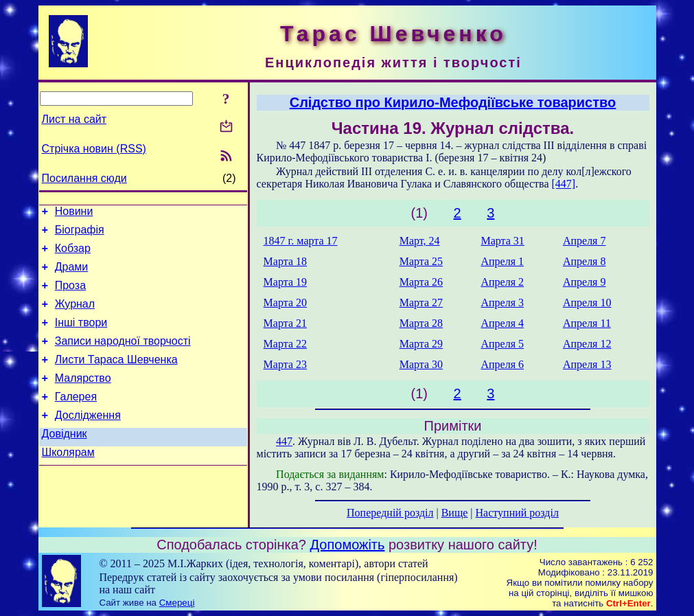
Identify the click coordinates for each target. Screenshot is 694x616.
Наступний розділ (517, 513)
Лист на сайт (74, 119)
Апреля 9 (585, 282)
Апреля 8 (585, 261)
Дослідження (88, 440)
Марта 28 (421, 323)
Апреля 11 (587, 323)
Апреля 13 (587, 364)
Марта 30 (421, 364)
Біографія (80, 234)
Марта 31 (502, 241)
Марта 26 (421, 282)
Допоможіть (348, 545)
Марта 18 (285, 261)
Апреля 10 (587, 303)
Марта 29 (421, 344)
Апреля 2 (502, 282)
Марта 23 (285, 364)
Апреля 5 (502, 344)
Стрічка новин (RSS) (94, 149)
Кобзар (73, 254)
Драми (72, 275)
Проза (70, 296)
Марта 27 (421, 303)
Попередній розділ (390, 513)
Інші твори (81, 337)
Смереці (177, 603)
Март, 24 (420, 241)
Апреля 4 (502, 323)
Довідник (65, 460)
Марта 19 (285, 282)
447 (284, 441)
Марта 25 (421, 261)
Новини (74, 213)
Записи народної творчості (123, 357)
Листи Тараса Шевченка (116, 378)
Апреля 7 (585, 241)
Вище (455, 513)
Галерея (76, 419)
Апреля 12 (587, 344)
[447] (564, 184)
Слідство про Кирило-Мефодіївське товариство (453, 102)
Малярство (83, 399)
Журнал (75, 316)
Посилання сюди (84, 178)
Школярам (68, 481)
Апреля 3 (502, 303)
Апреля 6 (502, 364)
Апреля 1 (502, 261)
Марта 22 (285, 344)
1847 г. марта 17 (301, 241)
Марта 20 (285, 303)
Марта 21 (285, 323)
